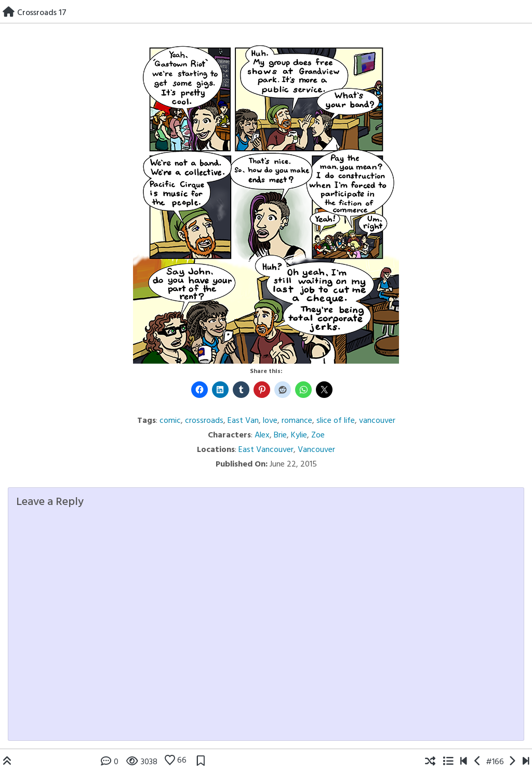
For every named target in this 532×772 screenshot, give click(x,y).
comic (170, 421)
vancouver (377, 421)
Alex (262, 435)
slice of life (336, 421)
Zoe (318, 435)
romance (297, 421)
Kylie (299, 435)
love (270, 421)
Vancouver (316, 450)
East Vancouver (266, 450)
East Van (243, 421)
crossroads (204, 421)
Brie (280, 435)
